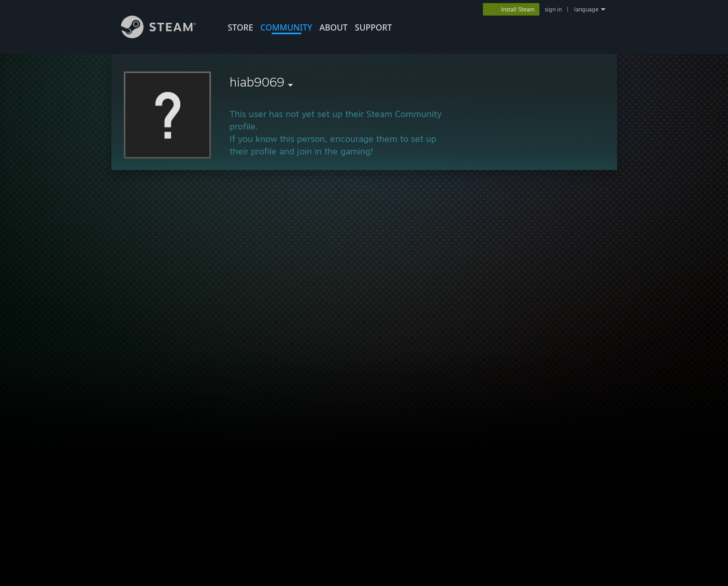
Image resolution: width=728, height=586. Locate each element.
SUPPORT (374, 27)
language (586, 9)
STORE (241, 27)
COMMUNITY (287, 27)
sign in (553, 9)
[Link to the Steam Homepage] (166, 35)
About (334, 27)
